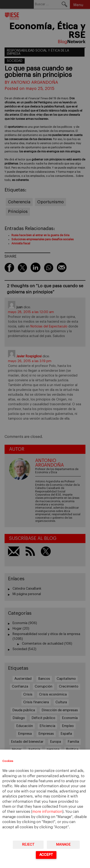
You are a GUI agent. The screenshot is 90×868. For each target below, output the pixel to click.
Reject (28, 845)
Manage (63, 845)
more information (47, 812)
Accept (46, 855)
